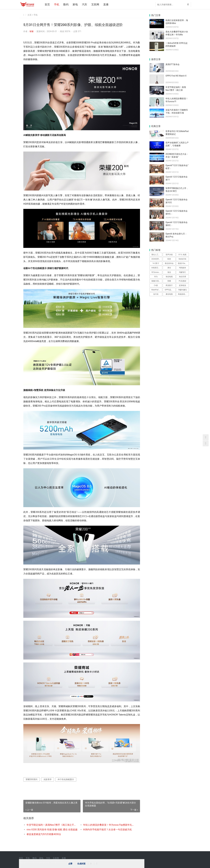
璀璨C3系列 (156, 281)
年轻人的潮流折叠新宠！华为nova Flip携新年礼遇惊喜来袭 (109, 825)
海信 (169, 272)
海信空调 (182, 277)
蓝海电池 (182, 285)
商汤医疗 (169, 285)
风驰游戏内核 (183, 294)
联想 (169, 259)
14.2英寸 (156, 263)
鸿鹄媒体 (182, 268)
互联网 (95, 4)
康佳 (169, 268)
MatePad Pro (156, 290)
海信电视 (169, 277)
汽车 (85, 4)
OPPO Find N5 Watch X (176, 76)
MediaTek (182, 259)
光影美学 (48, 779)
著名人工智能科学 (157, 255)
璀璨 (32, 31)
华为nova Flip (157, 272)
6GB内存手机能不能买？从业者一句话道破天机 (107, 830)
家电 (75, 4)
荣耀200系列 (32, 779)
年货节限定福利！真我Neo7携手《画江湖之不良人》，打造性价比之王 (52, 825)
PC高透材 (182, 281)
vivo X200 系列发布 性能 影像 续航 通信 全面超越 (52, 830)
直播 (106, 4)
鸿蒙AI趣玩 (183, 290)
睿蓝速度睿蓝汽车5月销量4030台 (44, 834)
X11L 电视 (182, 255)
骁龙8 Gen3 (182, 263)
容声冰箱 (169, 255)
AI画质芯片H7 (157, 268)
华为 (156, 277)
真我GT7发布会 (173, 64)
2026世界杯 (156, 259)
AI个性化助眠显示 (66, 779)
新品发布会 (169, 263)
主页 (29, 15)
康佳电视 (169, 294)
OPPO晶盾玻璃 (170, 290)
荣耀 (169, 281)
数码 (66, 4)
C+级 (156, 285)
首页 (47, 4)
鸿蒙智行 (182, 272)
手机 (57, 4)
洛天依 (156, 294)
